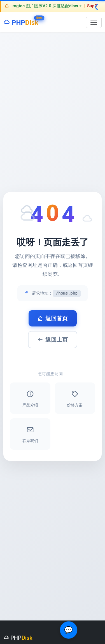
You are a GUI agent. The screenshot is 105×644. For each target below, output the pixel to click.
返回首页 (53, 318)
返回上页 (53, 340)
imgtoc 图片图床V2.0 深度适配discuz (46, 6)
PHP (21, 21)
